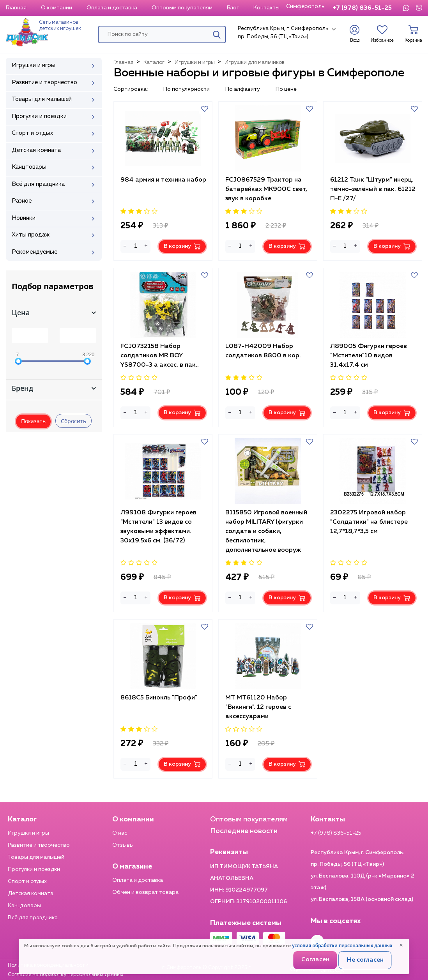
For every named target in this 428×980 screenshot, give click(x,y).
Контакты (266, 8)
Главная (16, 8)
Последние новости (244, 831)
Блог (233, 8)
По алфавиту (243, 89)
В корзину (182, 246)
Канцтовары (24, 906)
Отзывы (123, 845)
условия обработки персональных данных (342, 946)
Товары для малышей (36, 857)
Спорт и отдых (27, 881)
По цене (286, 89)
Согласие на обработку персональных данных (65, 975)
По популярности (187, 89)
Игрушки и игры (28, 833)
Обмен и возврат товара (145, 892)
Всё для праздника (33, 918)
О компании (57, 8)
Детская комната (31, 893)
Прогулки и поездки (34, 869)
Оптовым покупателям (182, 8)
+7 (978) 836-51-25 (362, 8)
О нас (120, 833)
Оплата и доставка (112, 8)
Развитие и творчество (39, 845)
